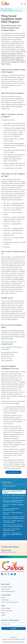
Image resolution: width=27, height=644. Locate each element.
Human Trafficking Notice (7, 591)
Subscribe (13, 628)
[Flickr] (15, 574)
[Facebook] (2, 574)
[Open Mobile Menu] (25, 4)
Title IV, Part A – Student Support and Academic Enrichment (13, 522)
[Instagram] (8, 574)
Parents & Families (6, 608)
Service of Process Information (9, 602)
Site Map (3, 598)
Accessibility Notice (6, 587)
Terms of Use (14, 637)
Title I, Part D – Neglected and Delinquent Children (11, 509)
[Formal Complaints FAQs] (13, 472)
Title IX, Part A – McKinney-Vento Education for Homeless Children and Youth (13, 534)
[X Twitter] (5, 574)
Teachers (3, 615)
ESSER (4, 489)
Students (3, 613)
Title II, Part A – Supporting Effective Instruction (13, 513)
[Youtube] (11, 574)
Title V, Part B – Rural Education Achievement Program (12, 530)
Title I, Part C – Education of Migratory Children (13, 505)
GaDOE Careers (5, 589)
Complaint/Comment (7, 344)
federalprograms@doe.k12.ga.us (9, 552)
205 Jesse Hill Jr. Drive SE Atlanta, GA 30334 (13, 639)
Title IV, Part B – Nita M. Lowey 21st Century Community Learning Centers (13, 526)
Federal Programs (8, 9)
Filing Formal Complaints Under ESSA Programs (13, 492)
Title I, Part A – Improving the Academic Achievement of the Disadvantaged (14, 501)
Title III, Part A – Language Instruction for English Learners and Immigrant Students (14, 517)
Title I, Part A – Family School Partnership (14, 495)
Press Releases (5, 600)
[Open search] (22, 4)
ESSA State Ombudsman (9, 486)
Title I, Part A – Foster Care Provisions (13, 498)
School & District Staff (7, 611)
